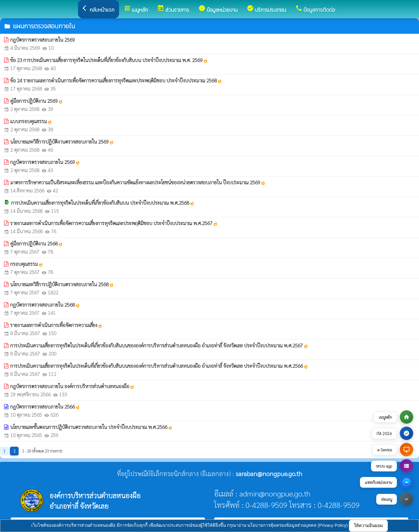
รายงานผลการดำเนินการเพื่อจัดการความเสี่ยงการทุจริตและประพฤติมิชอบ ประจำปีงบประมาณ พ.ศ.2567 (114, 223)
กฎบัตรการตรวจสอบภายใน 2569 (42, 40)
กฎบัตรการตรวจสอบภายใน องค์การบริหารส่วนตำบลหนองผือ (72, 386)
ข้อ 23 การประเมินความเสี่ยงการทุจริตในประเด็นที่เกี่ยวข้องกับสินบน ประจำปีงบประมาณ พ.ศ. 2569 (109, 60)
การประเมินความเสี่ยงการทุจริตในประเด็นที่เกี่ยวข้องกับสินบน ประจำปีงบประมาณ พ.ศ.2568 (103, 203)
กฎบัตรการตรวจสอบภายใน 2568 (45, 305)
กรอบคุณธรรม (27, 264)
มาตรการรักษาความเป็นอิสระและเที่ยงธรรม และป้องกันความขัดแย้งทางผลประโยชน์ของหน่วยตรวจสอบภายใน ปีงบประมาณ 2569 (138, 182)
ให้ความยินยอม (368, 525)
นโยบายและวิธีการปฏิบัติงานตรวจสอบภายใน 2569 (62, 142)
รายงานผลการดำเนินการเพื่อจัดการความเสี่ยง (56, 325)
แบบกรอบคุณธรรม (31, 121)
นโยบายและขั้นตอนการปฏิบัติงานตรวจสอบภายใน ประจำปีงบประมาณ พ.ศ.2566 (91, 427)
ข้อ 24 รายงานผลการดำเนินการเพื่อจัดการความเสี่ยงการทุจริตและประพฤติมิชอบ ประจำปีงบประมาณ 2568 (116, 80)
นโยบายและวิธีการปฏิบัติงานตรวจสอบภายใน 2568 (62, 284)
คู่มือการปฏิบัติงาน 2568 (37, 243)
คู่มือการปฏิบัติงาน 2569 (37, 101)
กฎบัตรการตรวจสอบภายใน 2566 (45, 406)
